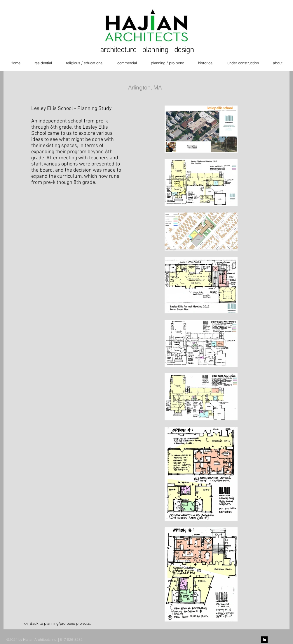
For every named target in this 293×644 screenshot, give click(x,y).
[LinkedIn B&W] (264, 640)
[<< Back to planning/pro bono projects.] (57, 623)
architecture (118, 50)
